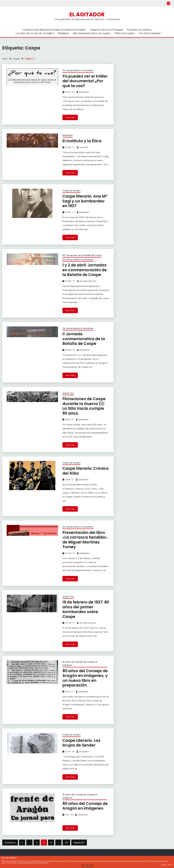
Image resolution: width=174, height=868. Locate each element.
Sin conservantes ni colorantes (78, 70)
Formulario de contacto (139, 30)
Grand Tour (68, 393)
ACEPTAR (87, 866)
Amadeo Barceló (88, 281)
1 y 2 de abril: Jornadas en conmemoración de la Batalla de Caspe (85, 270)
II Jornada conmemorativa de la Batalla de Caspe (84, 339)
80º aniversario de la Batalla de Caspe (82, 255)
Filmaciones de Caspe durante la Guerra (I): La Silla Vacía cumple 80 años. (84, 406)
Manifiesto (64, 33)
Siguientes (79, 842)
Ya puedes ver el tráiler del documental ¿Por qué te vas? (85, 81)
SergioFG (84, 147)
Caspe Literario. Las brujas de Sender (81, 743)
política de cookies (9, 863)
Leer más (70, 117)
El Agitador (87, 14)
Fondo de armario (71, 191)
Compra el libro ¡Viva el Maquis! (106, 30)
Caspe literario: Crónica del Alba (86, 471)
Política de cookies (125, 33)
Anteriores (10, 842)
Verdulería (67, 135)
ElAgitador (84, 92)
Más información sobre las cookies (92, 33)
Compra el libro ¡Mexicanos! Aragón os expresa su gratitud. (54, 30)
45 (66, 842)
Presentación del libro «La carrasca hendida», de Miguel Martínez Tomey (85, 540)
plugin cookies (167, 865)
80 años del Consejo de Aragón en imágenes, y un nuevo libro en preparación (85, 678)
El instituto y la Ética (82, 141)
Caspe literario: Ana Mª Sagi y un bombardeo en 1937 (85, 201)
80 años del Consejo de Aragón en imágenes (80, 663)
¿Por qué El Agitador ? (150, 33)
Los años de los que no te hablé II (35, 33)
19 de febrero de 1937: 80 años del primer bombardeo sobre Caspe (86, 609)
